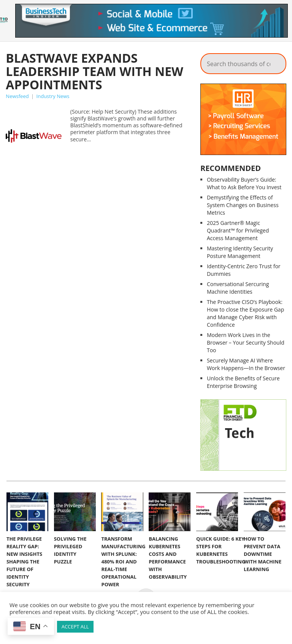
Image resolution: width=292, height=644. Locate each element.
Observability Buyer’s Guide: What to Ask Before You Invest (244, 183)
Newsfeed (17, 96)
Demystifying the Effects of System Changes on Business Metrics (243, 205)
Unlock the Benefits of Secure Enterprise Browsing (243, 382)
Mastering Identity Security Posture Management (240, 252)
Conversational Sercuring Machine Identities (238, 288)
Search (275, 62)
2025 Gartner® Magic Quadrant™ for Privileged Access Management (238, 230)
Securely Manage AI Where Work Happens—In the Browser (246, 364)
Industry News (53, 96)
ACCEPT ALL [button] (75, 627)
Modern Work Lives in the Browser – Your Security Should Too (246, 343)
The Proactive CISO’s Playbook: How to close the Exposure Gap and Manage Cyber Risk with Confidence (245, 313)
